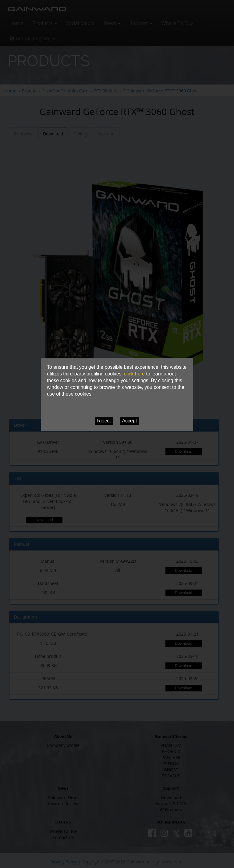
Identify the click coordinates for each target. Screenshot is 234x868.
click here (134, 374)
